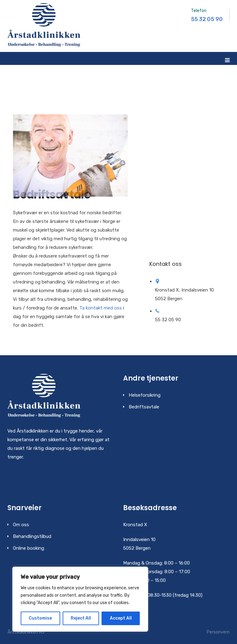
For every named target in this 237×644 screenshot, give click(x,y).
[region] (80, 599)
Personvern (218, 632)
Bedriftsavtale (144, 407)
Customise (40, 618)
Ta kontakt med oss (101, 308)
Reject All (81, 618)
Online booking (29, 548)
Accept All (121, 618)
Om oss (21, 525)
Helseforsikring (145, 395)
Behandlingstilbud (32, 536)
